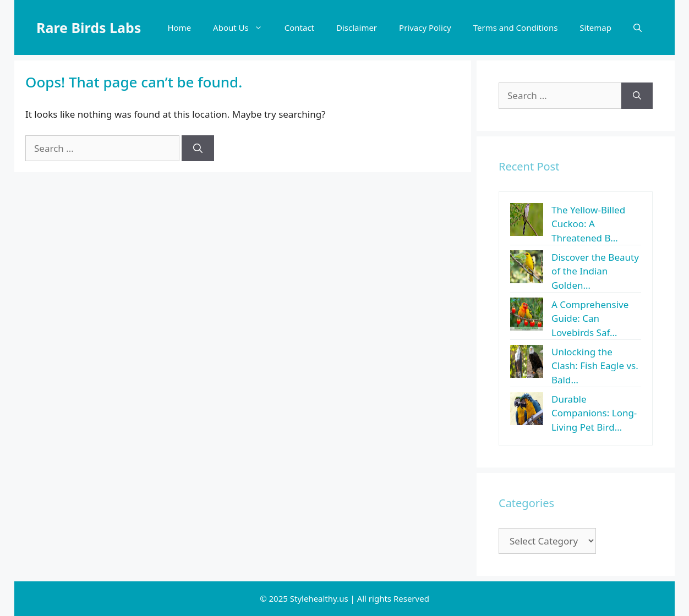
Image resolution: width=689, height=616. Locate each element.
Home (179, 28)
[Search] (198, 148)
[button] (638, 28)
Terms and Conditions (516, 28)
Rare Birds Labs (89, 28)
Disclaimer (357, 28)
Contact (299, 28)
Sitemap (595, 28)
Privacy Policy (425, 28)
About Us (243, 28)
